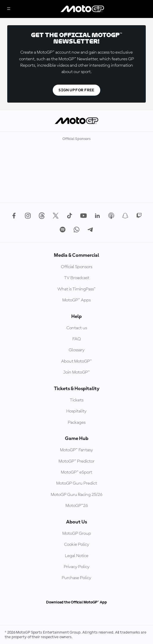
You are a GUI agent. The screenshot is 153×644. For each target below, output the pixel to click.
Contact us (77, 328)
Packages (77, 423)
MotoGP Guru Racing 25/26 (76, 495)
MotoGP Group (77, 534)
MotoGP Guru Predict (77, 483)
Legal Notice (77, 556)
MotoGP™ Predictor (76, 461)
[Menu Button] (9, 9)
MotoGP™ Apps (76, 300)
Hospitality (76, 411)
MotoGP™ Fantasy (76, 450)
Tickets (77, 400)
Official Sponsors (76, 267)
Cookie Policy (77, 545)
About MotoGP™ (76, 361)
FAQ (77, 339)
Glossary (77, 350)
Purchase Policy (76, 578)
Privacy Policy (77, 567)
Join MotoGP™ (76, 372)
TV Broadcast (77, 278)
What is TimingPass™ (76, 289)
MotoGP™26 (77, 506)
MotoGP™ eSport (76, 472)
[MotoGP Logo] (82, 9)
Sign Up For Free (76, 90)
